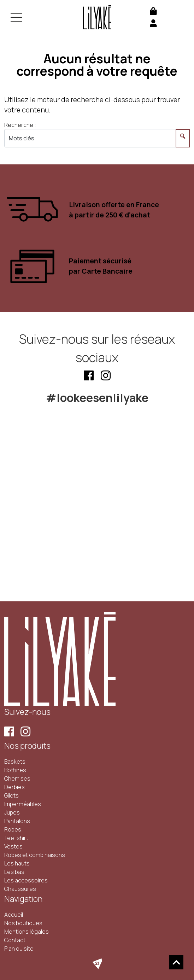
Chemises (17, 778)
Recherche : (20, 125)
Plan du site (19, 949)
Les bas (14, 872)
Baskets (15, 762)
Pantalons (17, 821)
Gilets (11, 795)
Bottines (15, 770)
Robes (13, 829)
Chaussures (20, 889)
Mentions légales (27, 932)
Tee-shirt (16, 838)
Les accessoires (26, 880)
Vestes (13, 846)
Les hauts (17, 863)
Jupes (12, 812)
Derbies (14, 787)
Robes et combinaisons (35, 855)
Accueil (14, 915)
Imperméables (23, 804)
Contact (15, 940)
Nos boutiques (23, 923)
